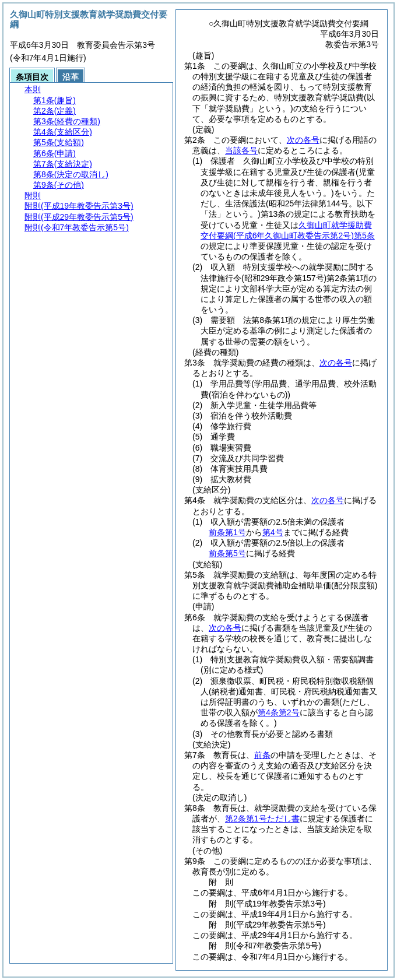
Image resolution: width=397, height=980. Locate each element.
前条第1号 (227, 532)
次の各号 (303, 140)
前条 (262, 755)
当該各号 (241, 150)
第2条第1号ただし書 (262, 819)
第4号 (273, 532)
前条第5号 (227, 553)
